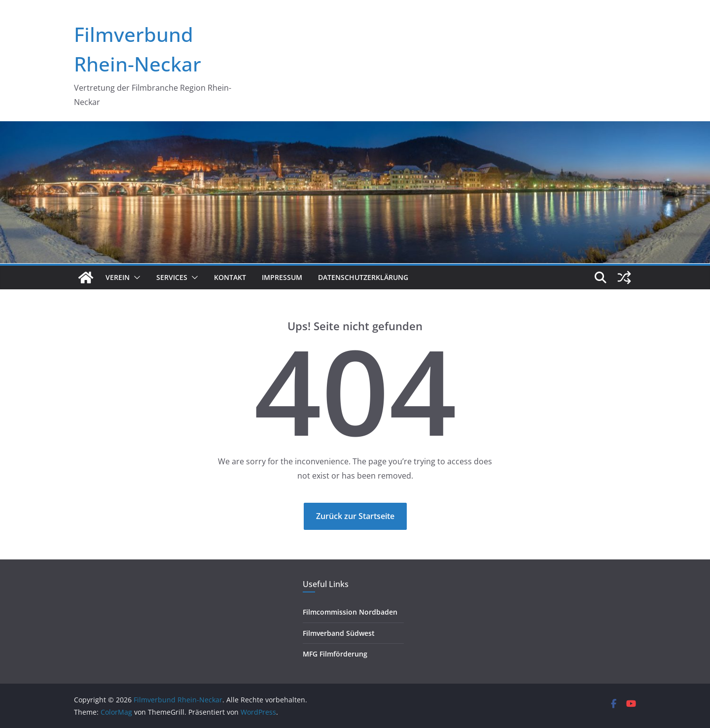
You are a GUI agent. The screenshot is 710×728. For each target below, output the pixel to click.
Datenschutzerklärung (363, 277)
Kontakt (230, 277)
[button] (135, 277)
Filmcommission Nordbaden (350, 612)
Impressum (282, 277)
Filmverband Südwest (339, 633)
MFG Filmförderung (335, 654)
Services (172, 277)
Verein (118, 277)
